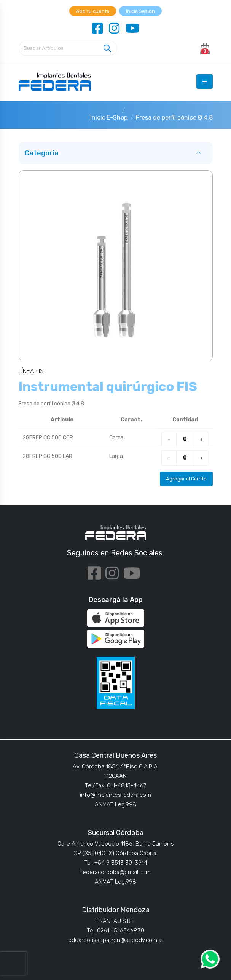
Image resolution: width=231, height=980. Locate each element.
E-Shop (117, 117)
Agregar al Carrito (186, 479)
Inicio (98, 117)
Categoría (42, 153)
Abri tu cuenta (93, 11)
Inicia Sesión (140, 11)
